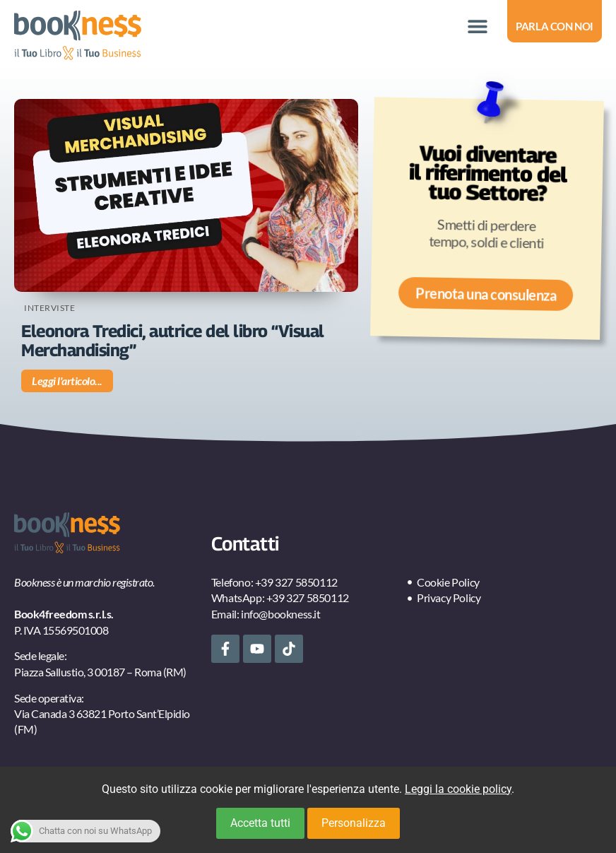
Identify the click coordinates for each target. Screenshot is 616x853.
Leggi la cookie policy (458, 789)
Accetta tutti (260, 823)
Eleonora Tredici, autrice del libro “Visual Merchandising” (173, 340)
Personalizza (354, 823)
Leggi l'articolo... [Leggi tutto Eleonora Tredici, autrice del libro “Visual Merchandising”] (67, 381)
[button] (477, 27)
